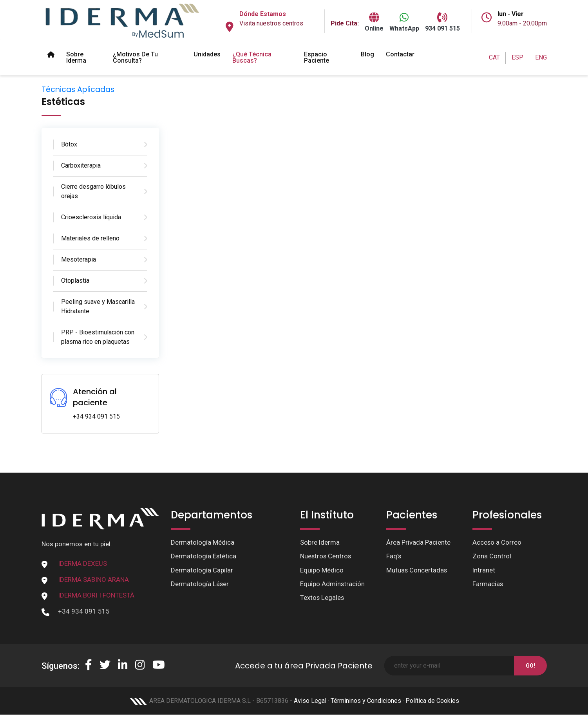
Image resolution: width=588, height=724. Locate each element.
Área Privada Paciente (418, 542)
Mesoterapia (79, 259)
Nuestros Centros (326, 556)
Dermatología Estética (204, 556)
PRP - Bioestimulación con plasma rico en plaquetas (98, 337)
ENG (541, 57)
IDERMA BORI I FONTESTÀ (96, 595)
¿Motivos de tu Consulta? (135, 57)
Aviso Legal (310, 701)
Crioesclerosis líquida (91, 217)
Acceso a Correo (497, 542)
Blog (367, 54)
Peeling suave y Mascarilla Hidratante (98, 306)
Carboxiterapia (81, 165)
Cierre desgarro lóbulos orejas (93, 191)
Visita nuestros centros (271, 23)
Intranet (484, 570)
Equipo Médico (322, 570)
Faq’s (394, 556)
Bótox (69, 144)
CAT (494, 57)
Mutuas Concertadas (417, 570)
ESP (517, 57)
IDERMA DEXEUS (82, 563)
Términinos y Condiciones (366, 701)
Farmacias (488, 584)
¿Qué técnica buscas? (252, 57)
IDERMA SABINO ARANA (93, 580)
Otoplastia (75, 281)
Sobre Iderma (76, 57)
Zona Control (492, 556)
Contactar (400, 54)
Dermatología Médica (203, 542)
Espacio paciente (317, 57)
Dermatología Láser (200, 584)
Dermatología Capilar (202, 570)
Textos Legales (322, 598)
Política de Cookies (432, 701)
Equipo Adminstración (333, 584)
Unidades (207, 54)
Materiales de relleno (90, 238)
